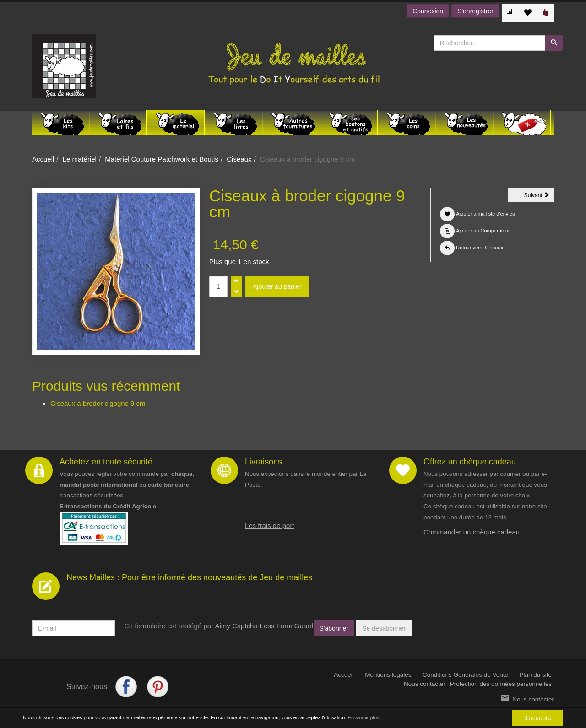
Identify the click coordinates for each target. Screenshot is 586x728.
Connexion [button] (428, 11)
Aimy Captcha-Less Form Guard (264, 626)
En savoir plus (364, 718)
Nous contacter (425, 684)
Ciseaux (239, 159)
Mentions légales (388, 675)
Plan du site (535, 675)
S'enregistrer (475, 11)
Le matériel (80, 159)
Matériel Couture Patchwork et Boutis (162, 159)
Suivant (539, 197)
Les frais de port (270, 526)
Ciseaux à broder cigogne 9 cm (98, 403)
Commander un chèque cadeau (472, 532)
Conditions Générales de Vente (465, 675)
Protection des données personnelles (501, 684)
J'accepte (538, 718)
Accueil (43, 159)
